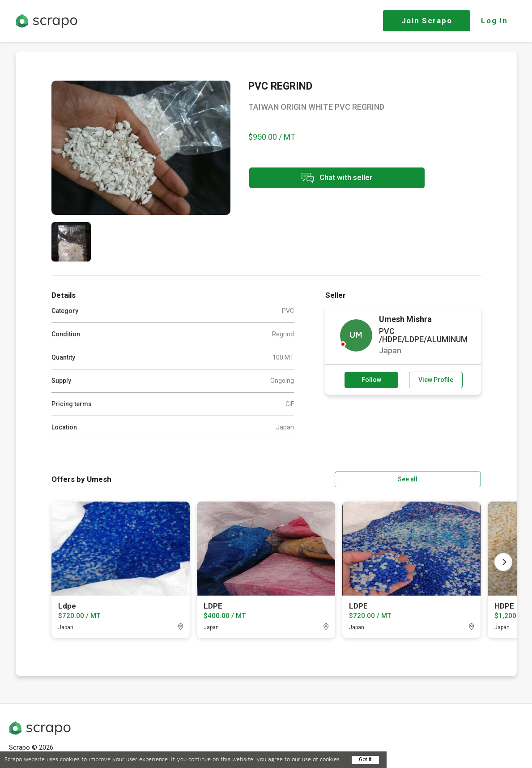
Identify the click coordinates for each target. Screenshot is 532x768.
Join (427, 21)
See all (455, 479)
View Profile (436, 380)
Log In (494, 21)
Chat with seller (328, 178)
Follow (371, 380)
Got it (365, 759)
